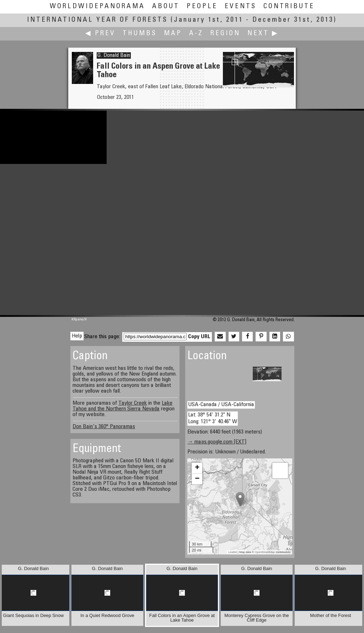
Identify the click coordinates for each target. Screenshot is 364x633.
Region (225, 34)
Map (173, 34)
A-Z (196, 34)
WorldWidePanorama (97, 7)
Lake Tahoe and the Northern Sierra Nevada (122, 406)
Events (240, 7)
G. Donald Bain (114, 55)
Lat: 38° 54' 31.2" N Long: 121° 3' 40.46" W (213, 418)
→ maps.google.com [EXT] (217, 442)
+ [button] (197, 468)
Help (77, 336)
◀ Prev (100, 34)
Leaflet (233, 552)
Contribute (289, 7)
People (202, 7)
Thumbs (140, 34)
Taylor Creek (133, 403)
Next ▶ (263, 34)
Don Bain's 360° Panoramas (104, 427)
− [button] (197, 479)
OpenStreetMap (265, 552)
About (166, 7)
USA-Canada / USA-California (221, 405)
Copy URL (199, 337)
